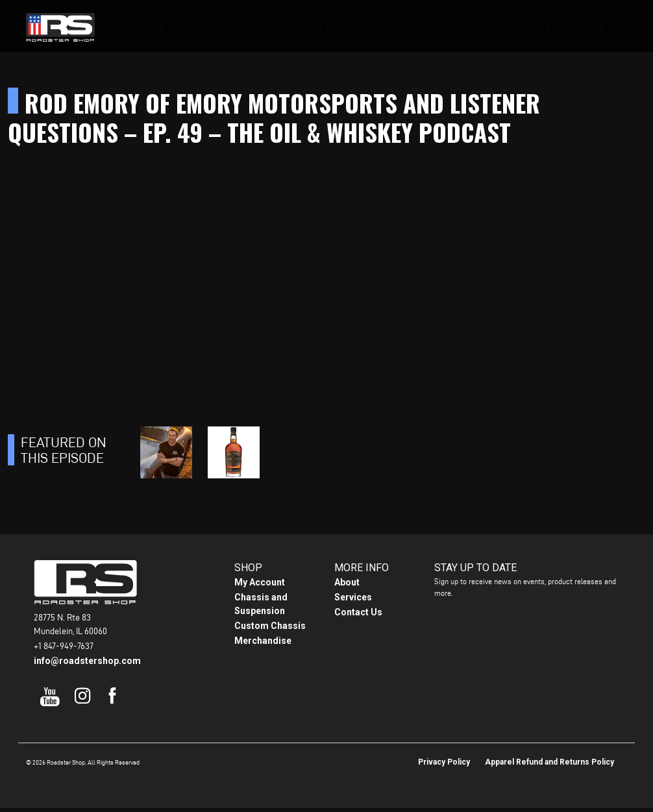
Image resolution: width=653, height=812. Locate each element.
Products (243, 26)
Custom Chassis (270, 630)
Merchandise (263, 645)
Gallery (318, 26)
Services (353, 601)
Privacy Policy (444, 766)
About (387, 26)
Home (180, 26)
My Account (260, 586)
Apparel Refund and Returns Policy (549, 766)
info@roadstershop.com (87, 665)
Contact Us (454, 26)
